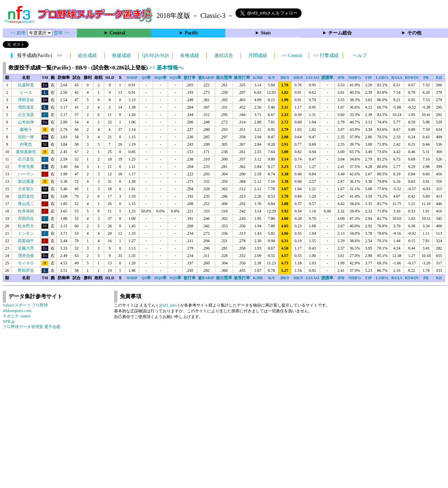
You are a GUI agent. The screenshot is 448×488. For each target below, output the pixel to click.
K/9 (271, 78)
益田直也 (26, 196)
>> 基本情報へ (166, 68)
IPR (341, 78)
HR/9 (298, 78)
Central (117, 33)
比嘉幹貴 (26, 85)
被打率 (190, 78)
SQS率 (175, 78)
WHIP (132, 78)
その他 (414, 33)
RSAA (397, 78)
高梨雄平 (26, 241)
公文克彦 (26, 115)
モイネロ (26, 263)
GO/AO (312, 78)
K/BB (258, 78)
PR (426, 78)
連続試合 (224, 55)
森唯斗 (26, 130)
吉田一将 (26, 137)
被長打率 (242, 78)
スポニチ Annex (17, 316)
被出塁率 (224, 78)
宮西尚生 (26, 219)
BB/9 (285, 78)
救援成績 (121, 55)
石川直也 (26, 159)
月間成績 (258, 55)
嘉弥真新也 (26, 152)
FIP (369, 78)
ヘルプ (360, 55)
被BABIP (206, 78)
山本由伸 (26, 122)
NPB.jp (9, 321)
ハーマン (26, 174)
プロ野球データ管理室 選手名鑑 (32, 327)
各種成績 (190, 55)
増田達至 (26, 107)
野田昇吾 (26, 270)
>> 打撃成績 (326, 55)
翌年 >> (62, 33)
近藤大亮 (26, 248)
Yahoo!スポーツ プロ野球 (25, 305)
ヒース (26, 92)
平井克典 (26, 167)
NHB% (355, 78)
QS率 (146, 78)
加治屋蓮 (26, 181)
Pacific (192, 33)
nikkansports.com (17, 311)
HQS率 (160, 78)
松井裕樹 (26, 211)
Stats (266, 33)
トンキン (26, 233)
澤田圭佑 (26, 100)
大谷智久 (26, 189)
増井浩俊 (26, 256)
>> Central (292, 55)
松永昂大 (26, 226)
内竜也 (26, 144)
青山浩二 (26, 204)
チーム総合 (340, 33)
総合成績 (87, 55)
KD (439, 78)
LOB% (382, 78)
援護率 (327, 78)
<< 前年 (19, 33)
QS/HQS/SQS (155, 55)
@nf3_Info (168, 305)
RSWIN (412, 78)
